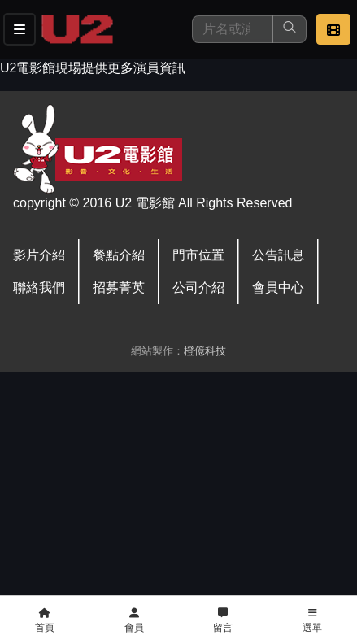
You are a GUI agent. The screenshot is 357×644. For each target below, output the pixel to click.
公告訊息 (278, 255)
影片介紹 (39, 255)
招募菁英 (119, 287)
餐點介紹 (119, 255)
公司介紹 (198, 287)
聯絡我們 (39, 287)
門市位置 (198, 255)
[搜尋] (233, 29)
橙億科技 (205, 351)
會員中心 (278, 287)
